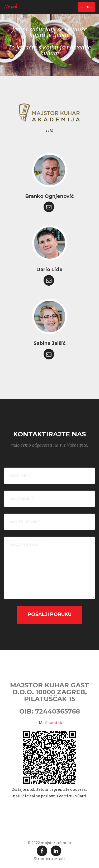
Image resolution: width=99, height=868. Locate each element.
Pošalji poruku (50, 614)
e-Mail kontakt (50, 723)
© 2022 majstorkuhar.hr (50, 843)
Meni (88, 8)
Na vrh (11, 6)
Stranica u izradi (49, 859)
